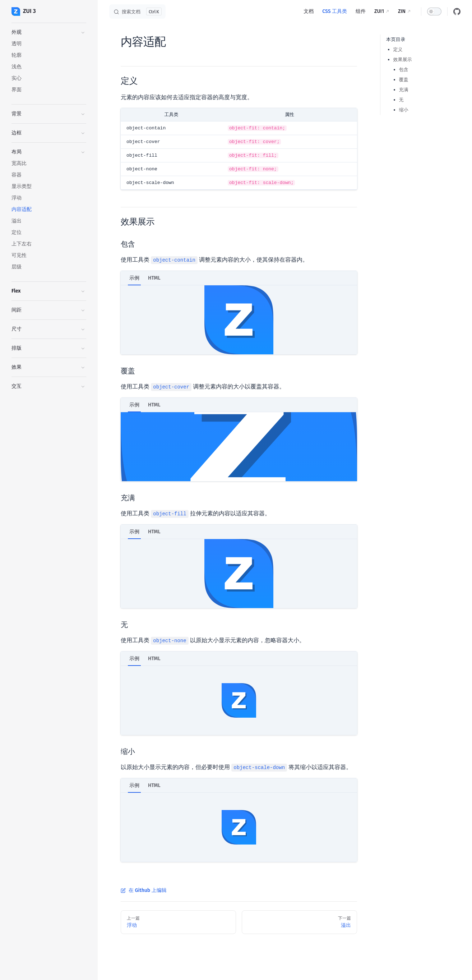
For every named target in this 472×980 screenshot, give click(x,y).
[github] (457, 11)
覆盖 (404, 80)
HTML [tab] (154, 278)
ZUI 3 (24, 11)
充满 (404, 90)
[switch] (434, 11)
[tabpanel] (239, 320)
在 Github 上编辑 (144, 890)
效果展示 (403, 59)
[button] (49, 32)
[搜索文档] (137, 11)
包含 (404, 70)
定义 (398, 49)
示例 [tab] (134, 278)
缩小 (404, 110)
